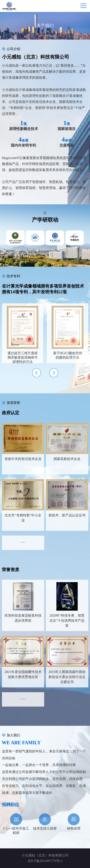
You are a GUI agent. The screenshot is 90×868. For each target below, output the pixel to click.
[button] (54, 373)
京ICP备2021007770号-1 (45, 861)
